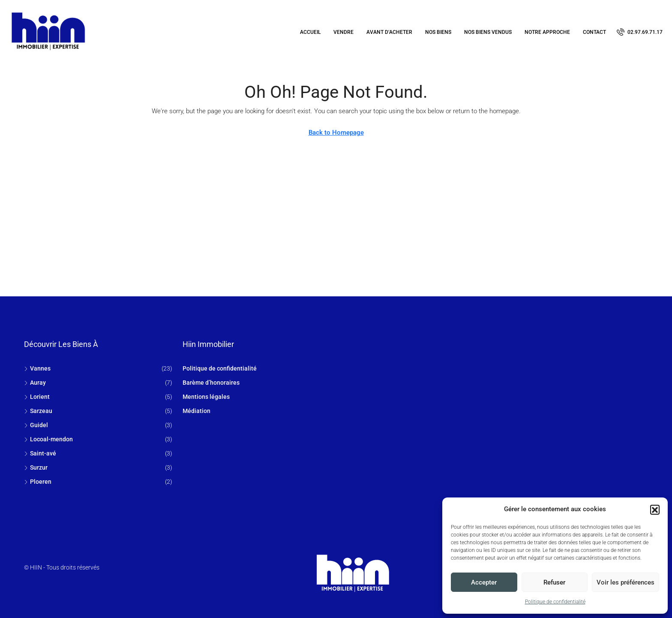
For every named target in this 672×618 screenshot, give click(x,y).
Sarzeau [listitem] (38, 411)
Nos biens (438, 32)
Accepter (484, 582)
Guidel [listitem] (36, 425)
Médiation (196, 411)
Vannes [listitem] (37, 368)
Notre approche (547, 32)
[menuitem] (640, 32)
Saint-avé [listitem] (40, 453)
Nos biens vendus (488, 32)
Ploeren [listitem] (38, 482)
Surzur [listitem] (36, 467)
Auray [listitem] (35, 383)
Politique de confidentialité (555, 602)
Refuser (554, 582)
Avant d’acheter (389, 32)
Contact (594, 32)
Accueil (310, 32)
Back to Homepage (336, 133)
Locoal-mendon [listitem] (48, 439)
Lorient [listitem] (37, 397)
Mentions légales (206, 397)
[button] (655, 509)
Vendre (343, 32)
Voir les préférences (625, 582)
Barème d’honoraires (211, 383)
